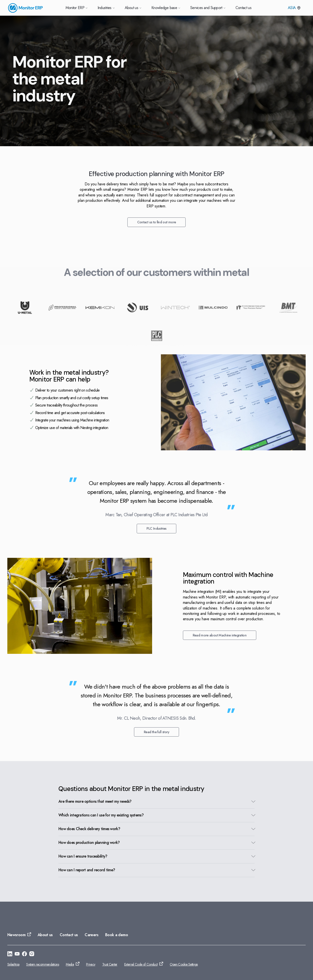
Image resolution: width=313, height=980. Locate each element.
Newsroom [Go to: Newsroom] (16, 935)
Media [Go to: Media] (70, 964)
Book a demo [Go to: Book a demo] (117, 935)
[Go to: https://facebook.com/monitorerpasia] (24, 955)
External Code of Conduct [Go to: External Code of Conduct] (141, 964)
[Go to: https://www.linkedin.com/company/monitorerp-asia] (10, 955)
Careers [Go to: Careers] (91, 935)
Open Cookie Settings (184, 964)
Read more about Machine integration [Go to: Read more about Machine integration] (220, 635)
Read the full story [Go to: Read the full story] (156, 732)
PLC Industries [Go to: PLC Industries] (156, 528)
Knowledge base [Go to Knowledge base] (166, 8)
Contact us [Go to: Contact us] (69, 935)
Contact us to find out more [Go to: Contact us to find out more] (157, 222)
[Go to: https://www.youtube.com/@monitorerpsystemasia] (17, 955)
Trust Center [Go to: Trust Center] (110, 964)
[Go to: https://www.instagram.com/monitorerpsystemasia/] (32, 955)
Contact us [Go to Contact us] (244, 8)
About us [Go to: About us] (45, 935)
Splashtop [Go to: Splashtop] (13, 964)
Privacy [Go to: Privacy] (91, 964)
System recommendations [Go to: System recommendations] (43, 964)
